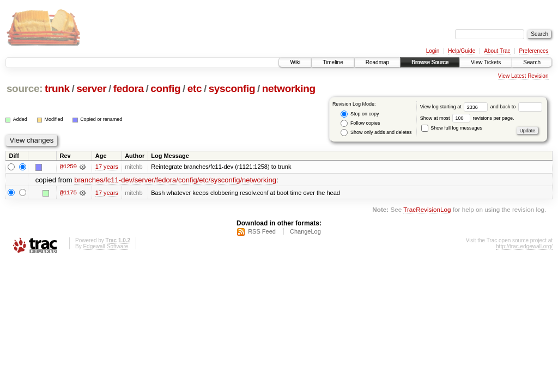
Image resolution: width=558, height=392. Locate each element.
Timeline (333, 62)
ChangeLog (305, 231)
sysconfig (232, 88)
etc (195, 88)
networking (289, 88)
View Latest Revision (523, 76)
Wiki (295, 62)
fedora (129, 88)
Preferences (534, 51)
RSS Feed (262, 231)
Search (532, 62)
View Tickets (486, 62)
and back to (516, 107)
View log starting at (455, 107)
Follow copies (360, 123)
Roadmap (377, 62)
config (165, 88)
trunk (57, 88)
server (91, 88)
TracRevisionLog (427, 209)
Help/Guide (462, 51)
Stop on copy (360, 114)
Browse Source (430, 62)
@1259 (68, 167)
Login (433, 51)
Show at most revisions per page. (467, 118)
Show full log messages (452, 128)
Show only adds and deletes (376, 133)
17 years (107, 167)
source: (25, 88)
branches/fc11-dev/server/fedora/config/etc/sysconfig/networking (175, 180)
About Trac (497, 51)
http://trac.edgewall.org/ (524, 246)
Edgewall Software (105, 246)
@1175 (68, 193)
